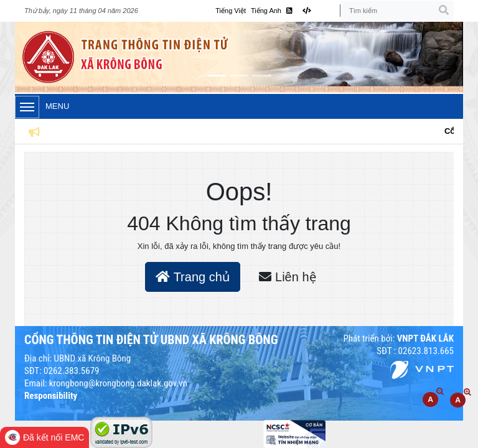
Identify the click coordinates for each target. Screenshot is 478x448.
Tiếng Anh (266, 11)
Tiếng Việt (231, 11)
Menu (42, 107)
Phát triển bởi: (398, 338)
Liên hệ (287, 277)
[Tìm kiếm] (397, 11)
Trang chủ (192, 277)
